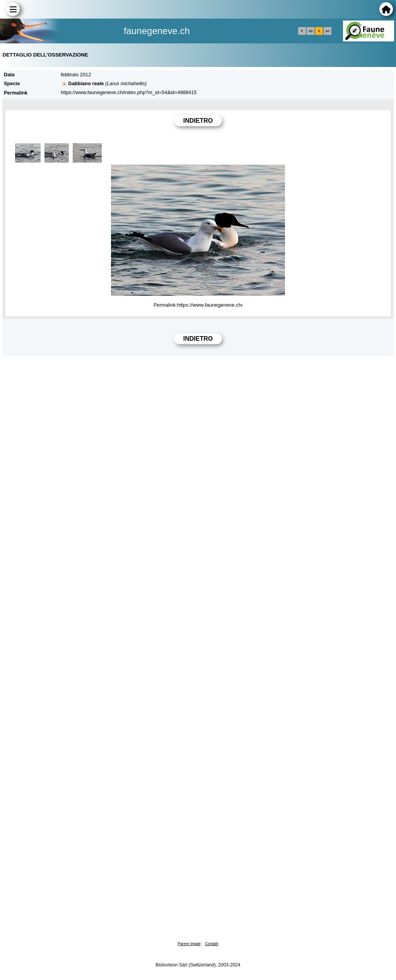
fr (302, 31)
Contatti (212, 944)
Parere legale (189, 944)
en (328, 31)
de (311, 31)
